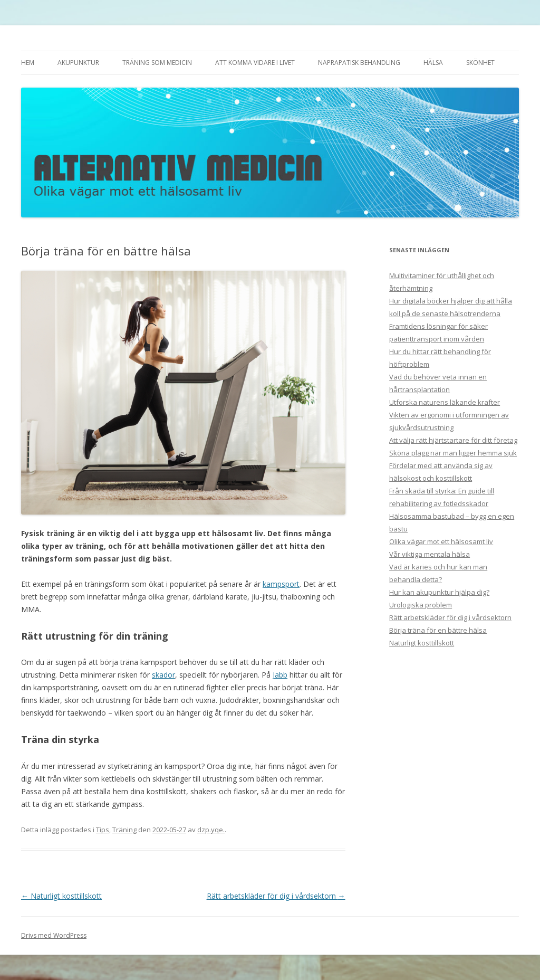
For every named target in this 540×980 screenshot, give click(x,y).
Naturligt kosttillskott (61, 896)
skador (163, 675)
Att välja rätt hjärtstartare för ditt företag (453, 440)
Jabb (280, 675)
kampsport (281, 584)
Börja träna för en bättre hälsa (438, 630)
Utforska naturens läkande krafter (445, 402)
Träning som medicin (157, 63)
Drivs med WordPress (54, 935)
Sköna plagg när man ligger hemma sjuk (453, 453)
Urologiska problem (421, 605)
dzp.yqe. (211, 830)
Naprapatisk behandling (359, 63)
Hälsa (433, 63)
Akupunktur (78, 63)
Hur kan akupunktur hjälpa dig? (439, 592)
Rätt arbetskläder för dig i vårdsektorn (276, 896)
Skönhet (480, 63)
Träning (124, 830)
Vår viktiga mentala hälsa (430, 554)
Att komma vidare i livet (255, 63)
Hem (28, 63)
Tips (103, 830)
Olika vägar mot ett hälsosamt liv (441, 541)
